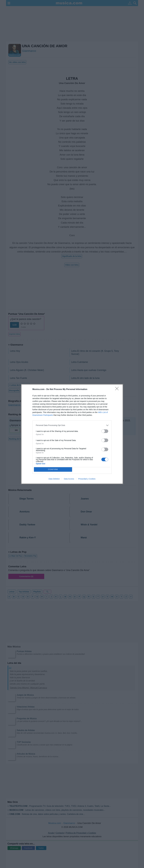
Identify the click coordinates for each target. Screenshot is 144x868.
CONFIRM (53, 469)
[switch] (105, 431)
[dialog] (72, 434)
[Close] (118, 389)
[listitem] (72, 425)
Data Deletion (54, 479)
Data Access (69, 479)
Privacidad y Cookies (87, 479)
